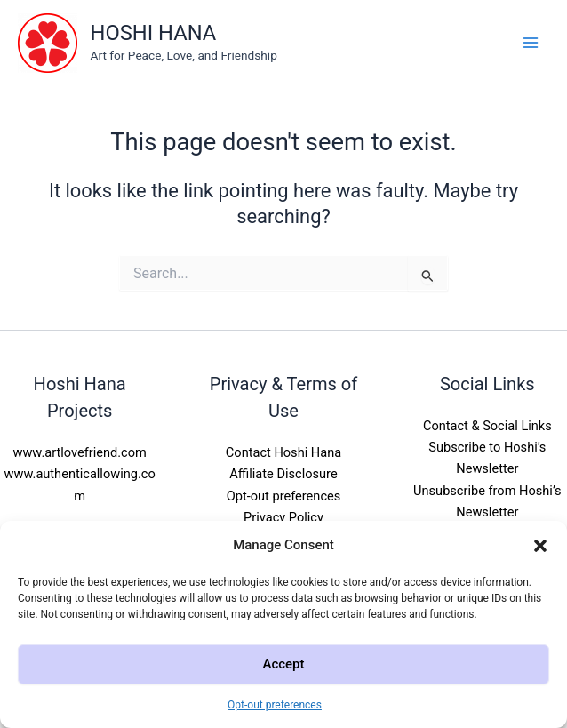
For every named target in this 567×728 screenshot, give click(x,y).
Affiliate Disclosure (283, 474)
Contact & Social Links (487, 426)
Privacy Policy (283, 517)
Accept (283, 664)
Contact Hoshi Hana (283, 452)
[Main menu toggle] (531, 43)
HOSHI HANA (154, 33)
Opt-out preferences (275, 705)
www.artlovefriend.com (79, 452)
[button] (540, 546)
